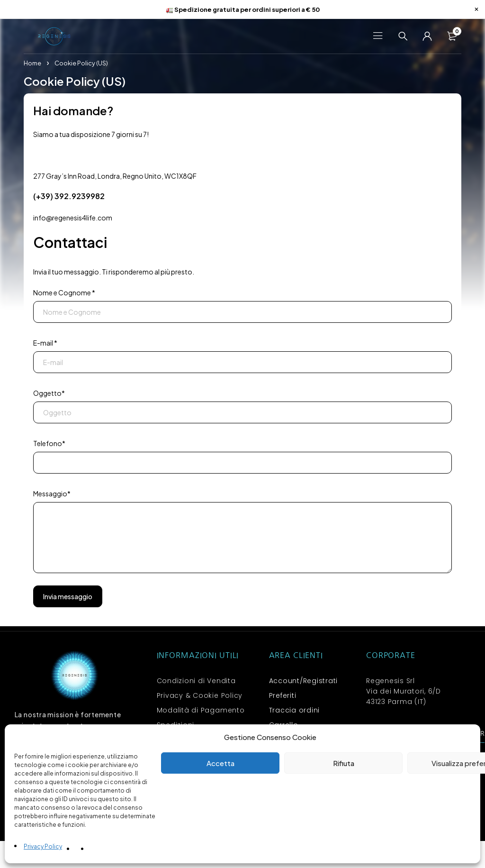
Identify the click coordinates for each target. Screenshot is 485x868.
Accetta (220, 763)
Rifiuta (344, 763)
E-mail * (45, 344)
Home (32, 64)
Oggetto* (49, 394)
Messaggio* (52, 495)
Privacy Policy (43, 846)
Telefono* (49, 445)
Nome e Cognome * (64, 294)
